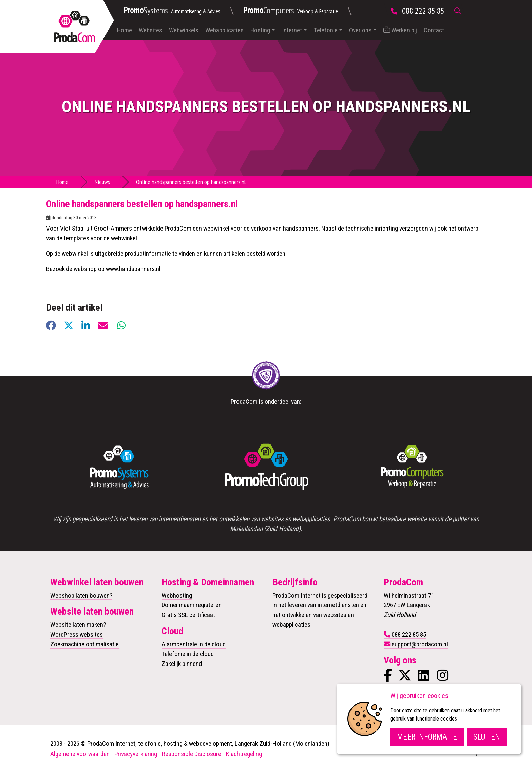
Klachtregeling (244, 754)
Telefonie (326, 30)
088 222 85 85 (423, 11)
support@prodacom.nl (420, 644)
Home (125, 30)
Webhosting (177, 595)
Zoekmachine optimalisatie (84, 644)
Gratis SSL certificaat (188, 615)
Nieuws (102, 182)
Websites (150, 30)
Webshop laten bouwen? (81, 595)
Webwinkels (184, 30)
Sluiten (487, 737)
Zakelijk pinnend (182, 664)
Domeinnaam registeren (192, 605)
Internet (292, 30)
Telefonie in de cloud (188, 654)
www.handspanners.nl (133, 269)
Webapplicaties (224, 30)
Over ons (360, 30)
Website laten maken (77, 625)
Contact (434, 30)
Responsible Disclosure (192, 754)
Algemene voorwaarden (80, 754)
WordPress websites (77, 634)
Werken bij (400, 30)
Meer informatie (427, 737)
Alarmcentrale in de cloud (194, 644)
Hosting (260, 30)
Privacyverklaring (136, 754)
